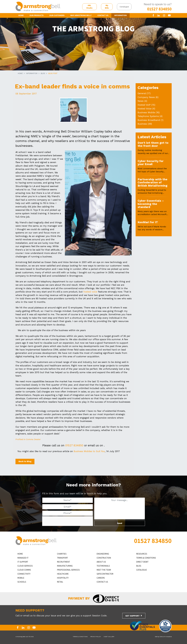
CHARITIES (62, 554)
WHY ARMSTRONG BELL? (81, 15)
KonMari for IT (148, 222)
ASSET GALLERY (109, 637)
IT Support (23, 562)
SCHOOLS (22, 582)
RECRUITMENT (63, 562)
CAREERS (101, 578)
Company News (146, 97)
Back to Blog (25, 461)
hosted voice (90, 292)
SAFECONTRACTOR (105, 574)
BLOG (43, 73)
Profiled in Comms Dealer (28, 439)
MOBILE (21, 578)
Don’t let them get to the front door (153, 144)
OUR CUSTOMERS (57, 15)
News (141, 101)
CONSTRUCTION (104, 558)
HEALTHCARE (63, 574)
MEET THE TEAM (104, 570)
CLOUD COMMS (24, 570)
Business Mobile (146, 112)
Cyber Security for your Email (151, 163)
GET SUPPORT (132, 616)
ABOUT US (101, 562)
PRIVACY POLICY (96, 637)
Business (142, 124)
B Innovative (168, 637)
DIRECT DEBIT (142, 562)
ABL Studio (89, 7)
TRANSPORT (62, 558)
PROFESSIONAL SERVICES (68, 570)
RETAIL (60, 582)
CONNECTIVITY (24, 574)
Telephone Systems (148, 116)
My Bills (107, 7)
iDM (161, 637)
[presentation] (62, 521)
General (142, 93)
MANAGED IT (23, 558)
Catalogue (124, 7)
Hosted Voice (145, 109)
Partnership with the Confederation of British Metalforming (152, 182)
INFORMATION (120, 15)
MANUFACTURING (65, 566)
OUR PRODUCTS (37, 15)
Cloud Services (25, 566)
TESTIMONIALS (103, 566)
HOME (21, 15)
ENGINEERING (103, 554)
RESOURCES (142, 554)
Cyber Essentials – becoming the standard (151, 204)
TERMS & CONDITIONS (146, 558)
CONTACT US (103, 15)
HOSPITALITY (63, 578)
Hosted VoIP (144, 105)
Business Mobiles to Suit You (89, 451)
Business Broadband (149, 120)
